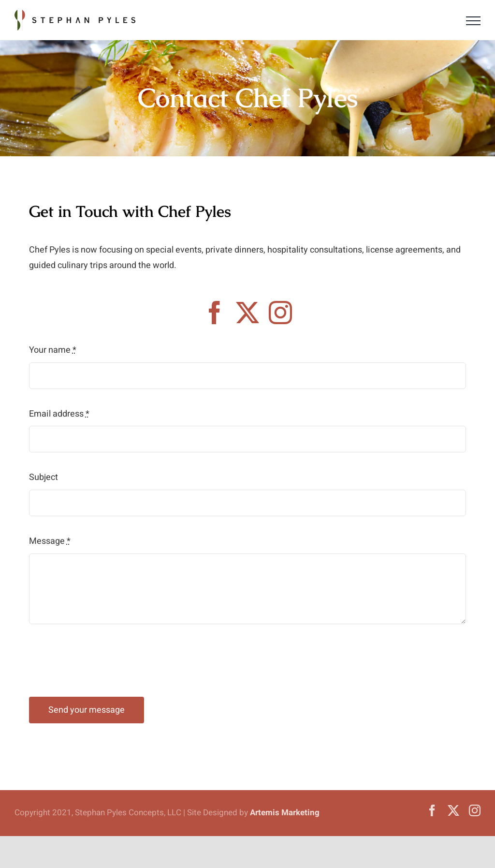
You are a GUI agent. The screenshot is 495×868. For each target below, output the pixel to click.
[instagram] (280, 313)
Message (50, 541)
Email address (59, 414)
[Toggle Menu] (473, 21)
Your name (53, 350)
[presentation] (102, 660)
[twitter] (247, 313)
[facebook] (215, 313)
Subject (44, 477)
